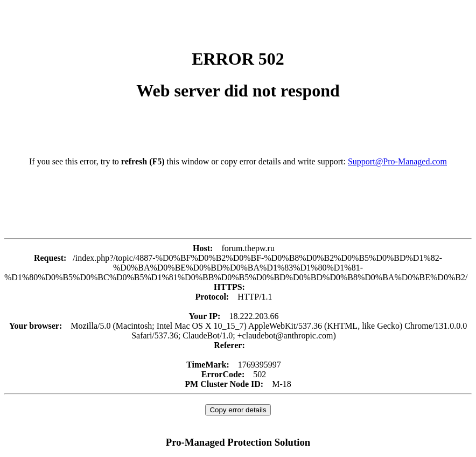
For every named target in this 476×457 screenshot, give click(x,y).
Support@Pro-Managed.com (397, 161)
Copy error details (238, 410)
